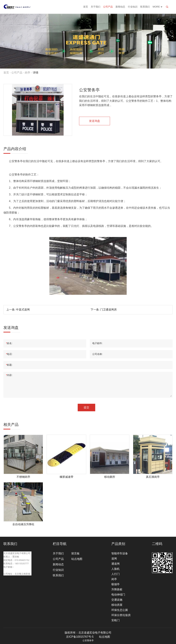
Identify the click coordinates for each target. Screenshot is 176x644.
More (158, 7)
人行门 (115, 574)
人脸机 (115, 569)
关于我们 (96, 7)
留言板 (75, 553)
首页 (86, 7)
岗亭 (27, 73)
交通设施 (117, 600)
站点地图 (77, 559)
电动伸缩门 (118, 595)
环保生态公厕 (120, 610)
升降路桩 (117, 589)
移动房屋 (117, 605)
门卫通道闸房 (108, 310)
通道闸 (115, 564)
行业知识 (133, 7)
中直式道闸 (23, 310)
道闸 (114, 559)
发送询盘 (95, 121)
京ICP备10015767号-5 (80, 637)
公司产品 (108, 7)
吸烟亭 (115, 584)
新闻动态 (120, 7)
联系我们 (145, 7)
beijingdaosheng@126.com (17, 570)
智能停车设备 (120, 553)
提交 (86, 407)
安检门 (115, 620)
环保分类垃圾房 (121, 615)
